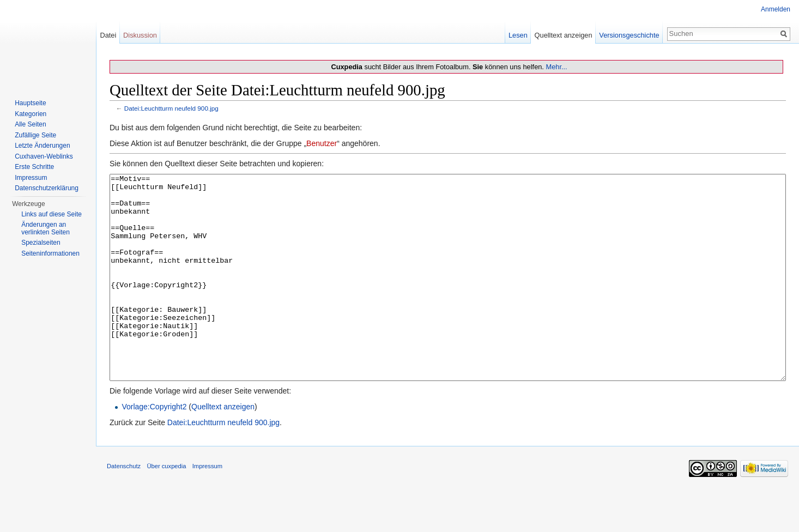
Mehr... (556, 67)
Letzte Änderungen (42, 146)
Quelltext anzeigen (223, 448)
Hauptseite (30, 103)
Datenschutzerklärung (47, 188)
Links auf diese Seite (52, 214)
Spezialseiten (41, 243)
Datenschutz (124, 507)
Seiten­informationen (50, 253)
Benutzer (322, 143)
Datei (108, 35)
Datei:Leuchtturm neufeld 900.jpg (171, 108)
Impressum (31, 178)
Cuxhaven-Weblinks (44, 156)
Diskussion (140, 35)
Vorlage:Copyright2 (154, 448)
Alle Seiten (30, 124)
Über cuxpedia (166, 507)
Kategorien (31, 114)
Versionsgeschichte (629, 35)
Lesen (518, 35)
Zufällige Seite (35, 135)
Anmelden (776, 9)
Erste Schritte (34, 167)
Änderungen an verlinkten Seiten (46, 228)
